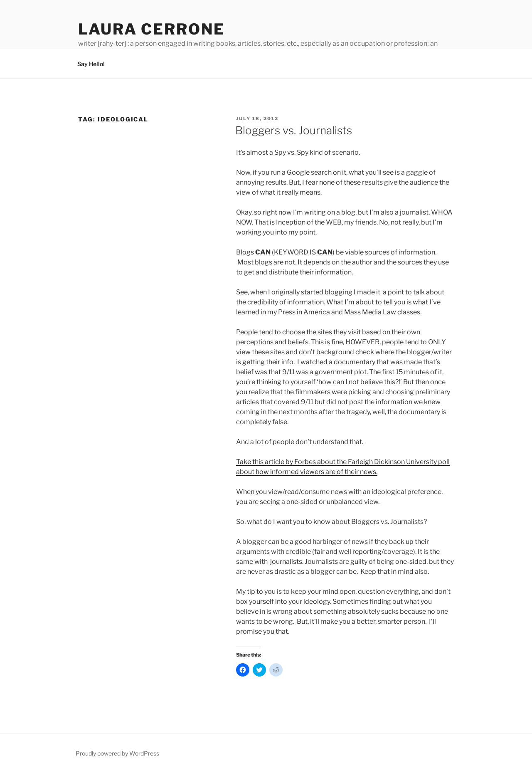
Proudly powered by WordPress (117, 753)
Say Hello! (91, 64)
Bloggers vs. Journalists (294, 130)
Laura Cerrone (151, 29)
